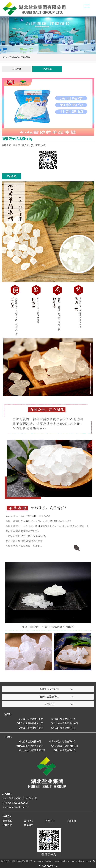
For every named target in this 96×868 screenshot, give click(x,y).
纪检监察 (7, 825)
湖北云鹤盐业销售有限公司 (65, 746)
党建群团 (71, 821)
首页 (5, 57)
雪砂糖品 (26, 57)
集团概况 (7, 821)
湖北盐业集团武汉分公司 (31, 719)
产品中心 (14, 57)
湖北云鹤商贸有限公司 (65, 750)
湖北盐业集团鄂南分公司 (64, 728)
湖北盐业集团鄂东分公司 (64, 719)
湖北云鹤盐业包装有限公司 (62, 741)
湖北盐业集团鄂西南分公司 (30, 723)
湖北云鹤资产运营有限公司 (30, 746)
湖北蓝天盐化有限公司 (30, 741)
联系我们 (29, 825)
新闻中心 (29, 821)
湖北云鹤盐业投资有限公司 (32, 750)
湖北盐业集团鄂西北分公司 (65, 723)
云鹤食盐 (17, 69)
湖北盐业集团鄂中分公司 (31, 728)
